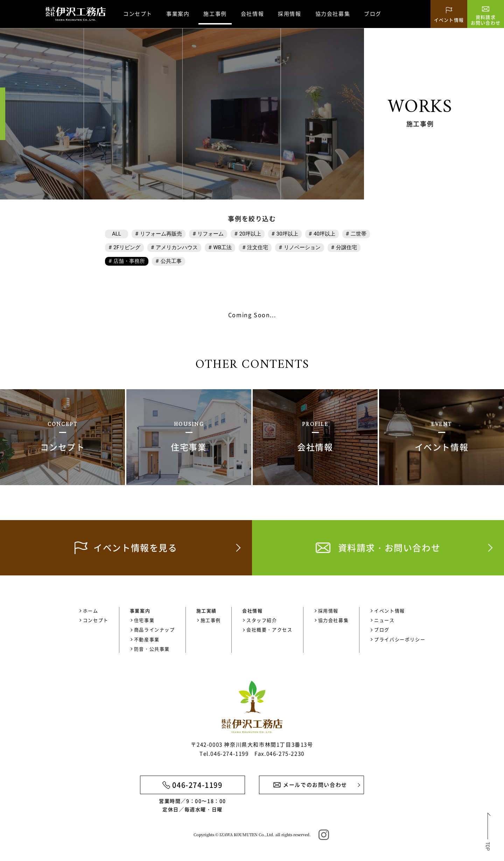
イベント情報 (390, 611)
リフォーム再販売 (161, 234)
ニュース (384, 620)
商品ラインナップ (155, 629)
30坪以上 (287, 234)
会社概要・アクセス (269, 629)
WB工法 (222, 247)
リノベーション (302, 247)
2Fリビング (127, 247)
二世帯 (359, 234)
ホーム (91, 611)
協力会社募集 (333, 14)
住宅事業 (144, 620)
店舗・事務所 (129, 261)
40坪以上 (324, 234)
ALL (117, 234)
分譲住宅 (346, 247)
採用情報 (289, 14)
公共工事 (171, 261)
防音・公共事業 (152, 649)
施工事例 (211, 620)
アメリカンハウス (177, 247)
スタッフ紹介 (262, 620)
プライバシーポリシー (400, 639)
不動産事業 (147, 639)
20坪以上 (250, 234)
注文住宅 (258, 247)
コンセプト (138, 14)
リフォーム (211, 234)
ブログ (373, 14)
